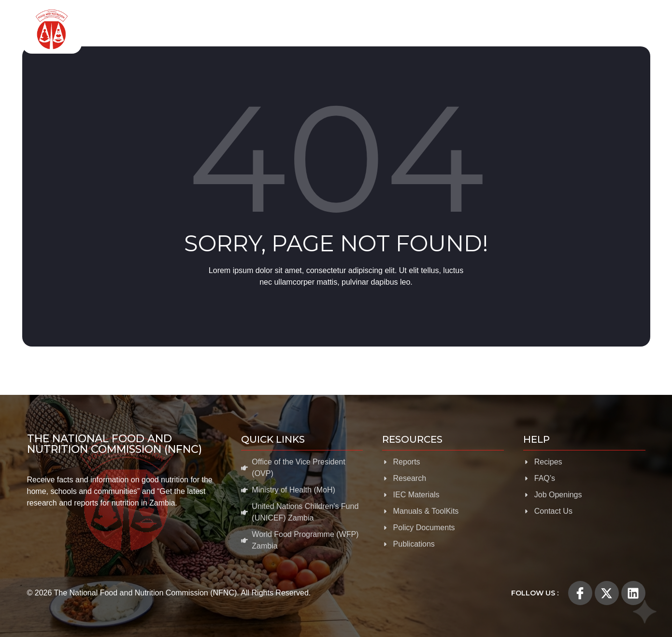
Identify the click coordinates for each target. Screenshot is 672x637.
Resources (502, 29)
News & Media (571, 29)
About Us (212, 29)
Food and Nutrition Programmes (307, 29)
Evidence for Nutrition (422, 29)
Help (629, 29)
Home (166, 29)
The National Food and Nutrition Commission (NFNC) (114, 444)
